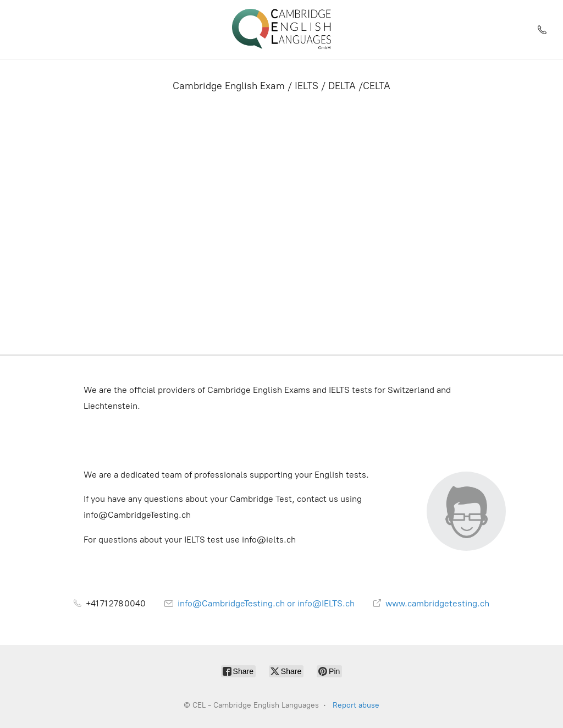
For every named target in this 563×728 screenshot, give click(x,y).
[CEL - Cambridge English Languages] (281, 29)
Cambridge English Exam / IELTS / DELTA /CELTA (281, 86)
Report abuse (356, 705)
